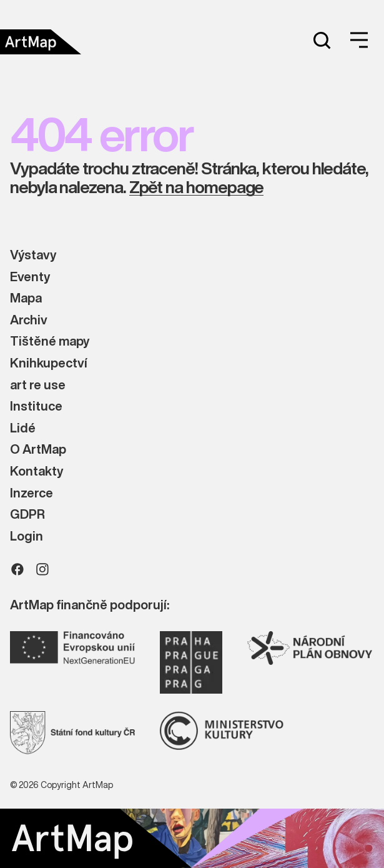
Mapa (26, 298)
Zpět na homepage (197, 187)
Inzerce (32, 493)
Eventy (30, 277)
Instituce (36, 407)
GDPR (27, 515)
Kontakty (37, 471)
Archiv (29, 320)
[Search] (322, 40)
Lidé (23, 428)
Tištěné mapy (50, 342)
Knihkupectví (49, 363)
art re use (38, 385)
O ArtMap (38, 450)
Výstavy (33, 255)
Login (27, 536)
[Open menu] (359, 40)
